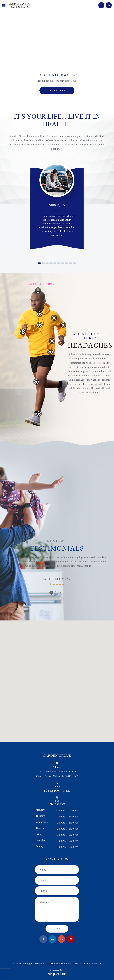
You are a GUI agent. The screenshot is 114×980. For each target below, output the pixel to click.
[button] (39, 263)
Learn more (57, 90)
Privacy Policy (82, 964)
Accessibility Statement (59, 964)
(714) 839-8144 (57, 791)
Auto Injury (57, 205)
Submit (57, 929)
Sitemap (96, 964)
